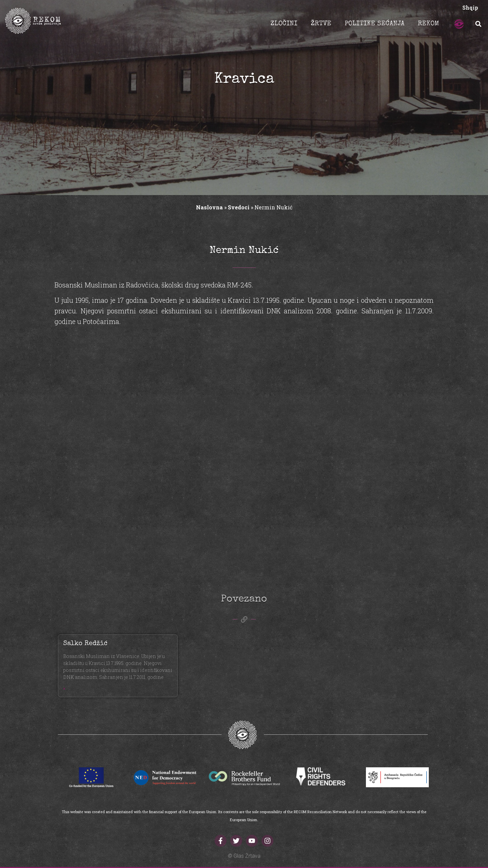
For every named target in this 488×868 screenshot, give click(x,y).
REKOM (428, 24)
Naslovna (209, 207)
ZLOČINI (284, 24)
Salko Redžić (85, 644)
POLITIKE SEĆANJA (375, 24)
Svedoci (239, 207)
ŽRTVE (321, 24)
